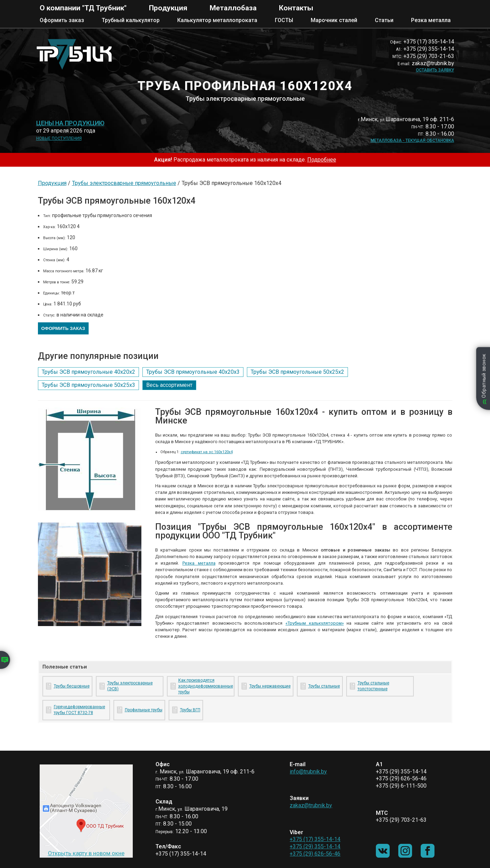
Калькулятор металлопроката (217, 20)
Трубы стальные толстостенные (373, 686)
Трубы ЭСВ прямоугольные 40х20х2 (88, 372)
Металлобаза (233, 8)
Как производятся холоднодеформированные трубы (205, 686)
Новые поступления (59, 138)
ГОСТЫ (284, 20)
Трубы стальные (324, 686)
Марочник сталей (334, 20)
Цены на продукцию (70, 123)
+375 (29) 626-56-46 (315, 854)
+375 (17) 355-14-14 (315, 839)
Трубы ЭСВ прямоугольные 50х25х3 (88, 385)
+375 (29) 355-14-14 (315, 846)
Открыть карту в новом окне (86, 853)
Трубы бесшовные (72, 686)
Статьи (384, 20)
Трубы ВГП (190, 710)
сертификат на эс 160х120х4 (207, 452)
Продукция (168, 8)
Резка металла (431, 20)
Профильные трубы (144, 710)
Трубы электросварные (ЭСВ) (130, 686)
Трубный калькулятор (131, 20)
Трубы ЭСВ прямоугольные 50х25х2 (297, 372)
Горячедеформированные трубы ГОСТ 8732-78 (79, 710)
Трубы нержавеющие (270, 686)
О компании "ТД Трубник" (83, 8)
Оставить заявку (435, 70)
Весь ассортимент (169, 385)
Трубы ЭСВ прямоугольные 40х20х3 (193, 372)
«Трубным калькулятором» (315, 623)
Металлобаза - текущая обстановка (412, 140)
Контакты (296, 8)
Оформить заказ (62, 20)
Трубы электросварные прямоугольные (124, 183)
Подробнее (322, 160)
